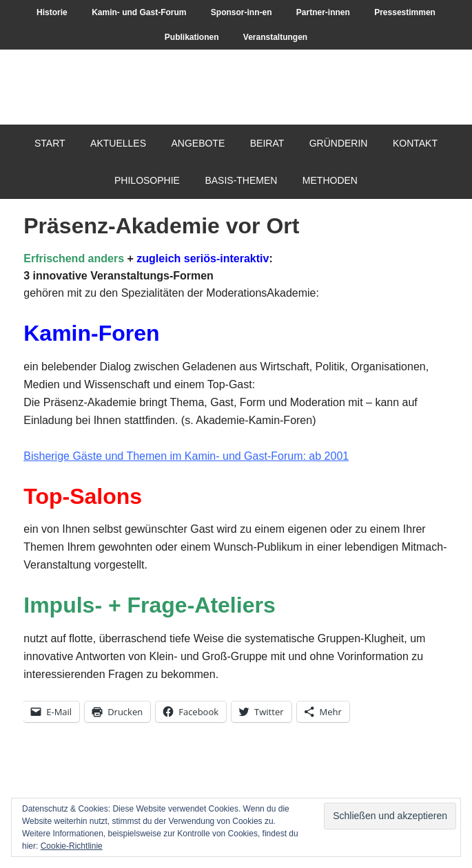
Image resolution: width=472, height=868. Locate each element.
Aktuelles (118, 143)
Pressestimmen (405, 12)
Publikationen (192, 37)
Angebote (198, 143)
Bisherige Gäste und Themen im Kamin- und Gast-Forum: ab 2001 (186, 456)
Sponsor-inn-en (242, 12)
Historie (52, 12)
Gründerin (339, 143)
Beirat (267, 143)
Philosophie (147, 180)
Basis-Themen (241, 180)
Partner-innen (323, 12)
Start (50, 143)
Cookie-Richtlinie (72, 846)
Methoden (330, 180)
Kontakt (415, 143)
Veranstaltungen (275, 37)
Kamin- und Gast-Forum (139, 12)
